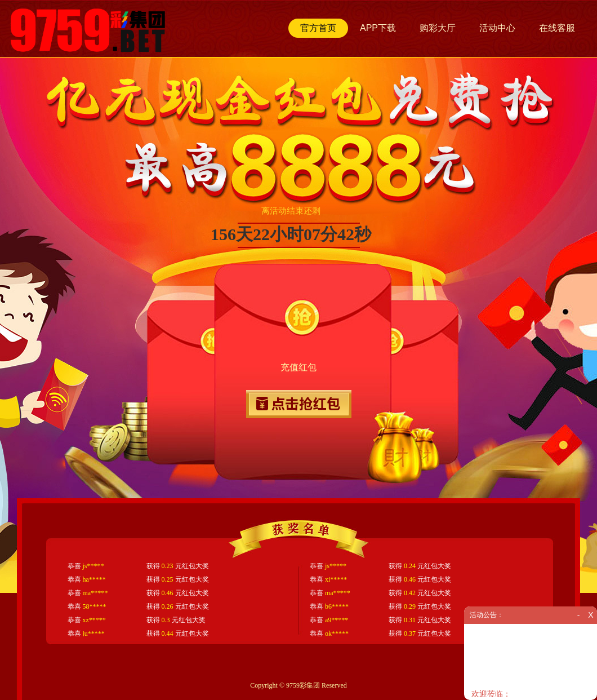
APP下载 (378, 28)
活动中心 (497, 28)
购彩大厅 (438, 28)
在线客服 (557, 28)
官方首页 (318, 28)
